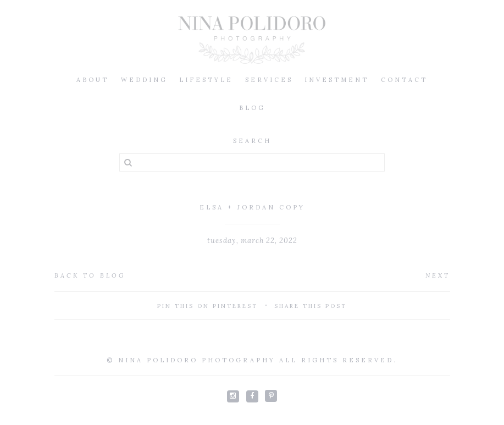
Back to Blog (90, 275)
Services (269, 80)
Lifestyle (206, 80)
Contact (404, 80)
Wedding (144, 80)
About (93, 80)
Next (438, 275)
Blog (252, 108)
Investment (337, 80)
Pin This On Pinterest (207, 306)
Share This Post (311, 306)
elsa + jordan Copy (252, 207)
